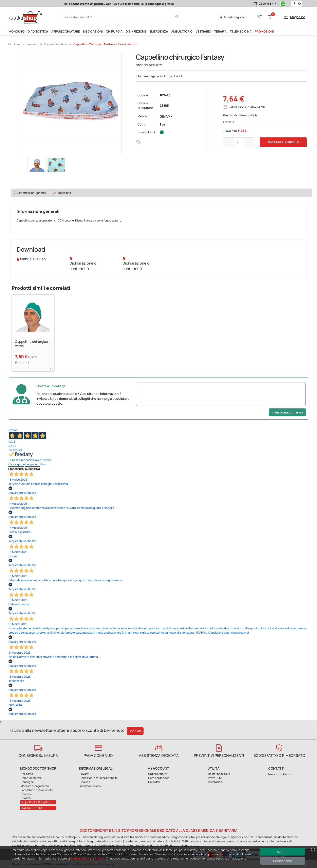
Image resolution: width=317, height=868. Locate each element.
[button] (300, 4)
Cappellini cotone (56, 44)
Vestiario (203, 31)
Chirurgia (114, 31)
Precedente (16, 469)
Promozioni (264, 31)
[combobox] (294, 4)
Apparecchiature (66, 31)
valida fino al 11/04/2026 (247, 107)
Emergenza (159, 31)
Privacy (100, 858)
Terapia (220, 31)
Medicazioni (93, 31)
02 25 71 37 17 (267, 4)
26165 (164, 106)
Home (14, 44)
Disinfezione (136, 31)
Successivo (32, 469)
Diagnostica (38, 31)
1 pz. (163, 124)
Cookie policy (80, 858)
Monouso (17, 31)
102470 (165, 95)
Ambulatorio (182, 31)
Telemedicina (241, 31)
